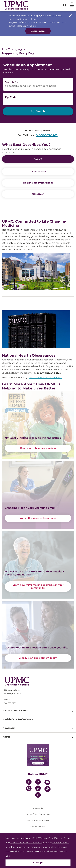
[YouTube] (47, 783)
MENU (72, 2)
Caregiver (38, 194)
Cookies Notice (61, 843)
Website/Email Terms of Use (38, 814)
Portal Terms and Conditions (26, 843)
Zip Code (11, 97)
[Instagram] (29, 789)
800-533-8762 (10, 703)
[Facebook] (29, 782)
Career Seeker (38, 171)
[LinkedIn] (38, 782)
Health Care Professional (38, 183)
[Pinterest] (38, 789)
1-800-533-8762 (47, 135)
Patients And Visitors (15, 711)
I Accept (38, 863)
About (6, 737)
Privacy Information (38, 826)
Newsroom (9, 728)
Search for (12, 82)
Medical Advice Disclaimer (38, 820)
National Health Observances (46, 378)
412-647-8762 (10, 700)
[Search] (65, 5)
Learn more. (38, 31)
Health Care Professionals (18, 719)
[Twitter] (38, 795)
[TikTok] (47, 789)
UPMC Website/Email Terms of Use (50, 838)
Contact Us (38, 808)
